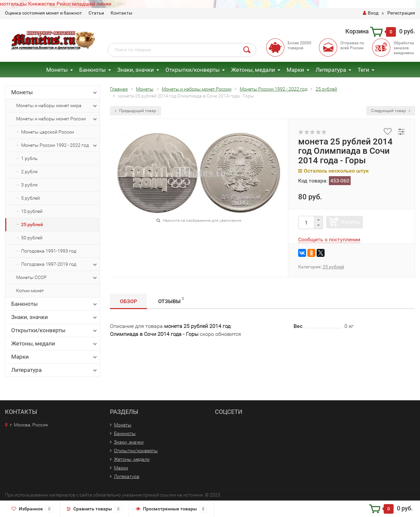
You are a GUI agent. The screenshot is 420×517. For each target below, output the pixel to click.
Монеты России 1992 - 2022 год (60, 145)
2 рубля (29, 172)
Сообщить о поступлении (329, 239)
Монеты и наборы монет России (57, 119)
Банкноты (92, 70)
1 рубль (29, 158)
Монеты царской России (48, 132)
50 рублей (32, 238)
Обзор (128, 301)
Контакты (122, 13)
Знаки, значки (136, 70)
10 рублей (32, 211)
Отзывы (171, 300)
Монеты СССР (57, 278)
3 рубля (29, 185)
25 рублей (32, 224)
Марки (295, 70)
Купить (350, 222)
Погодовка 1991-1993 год (49, 251)
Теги (363, 70)
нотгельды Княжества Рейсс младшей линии (56, 4)
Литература (331, 70)
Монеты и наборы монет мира (57, 106)
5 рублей (31, 198)
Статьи (96, 13)
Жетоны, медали (253, 70)
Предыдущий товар (136, 111)
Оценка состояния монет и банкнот (43, 13)
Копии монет (30, 291)
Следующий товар (391, 111)
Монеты (57, 70)
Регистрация (401, 13)
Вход (371, 13)
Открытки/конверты (192, 70)
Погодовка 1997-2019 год (60, 264)
